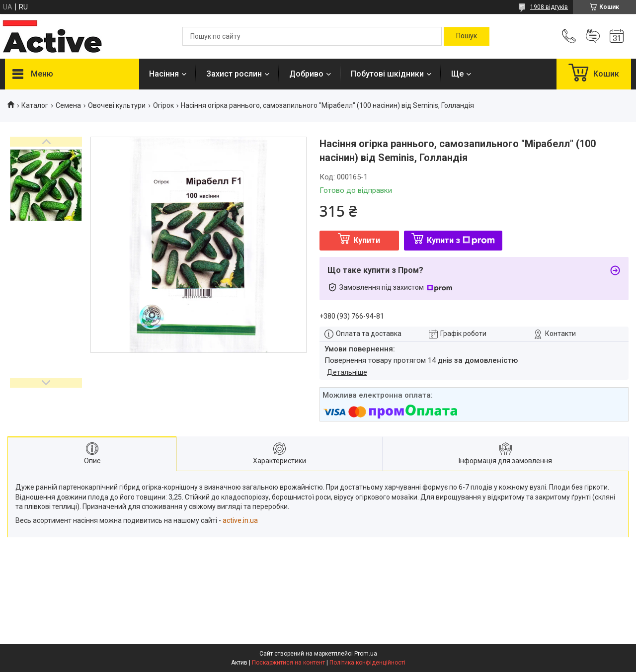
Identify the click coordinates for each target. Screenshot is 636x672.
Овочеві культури (117, 105)
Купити (367, 240)
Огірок (163, 105)
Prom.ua (366, 654)
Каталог (35, 105)
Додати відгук (593, 36)
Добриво (306, 74)
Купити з (461, 240)
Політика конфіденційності (367, 663)
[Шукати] (467, 36)
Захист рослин (234, 74)
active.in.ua (240, 520)
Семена (68, 105)
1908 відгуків (549, 7)
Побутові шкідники (387, 74)
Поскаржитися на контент (288, 663)
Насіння (164, 74)
